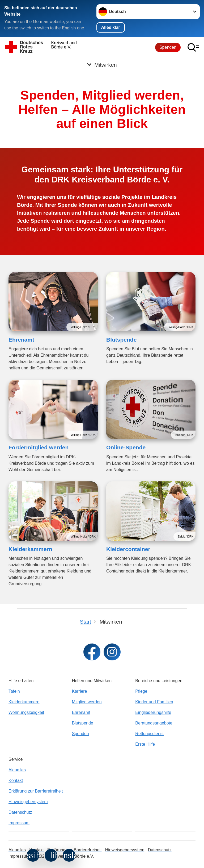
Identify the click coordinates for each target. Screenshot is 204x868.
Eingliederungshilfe (153, 712)
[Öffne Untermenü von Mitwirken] (102, 65)
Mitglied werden (87, 702)
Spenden (168, 47)
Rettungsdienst (149, 734)
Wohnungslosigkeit (26, 712)
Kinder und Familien (154, 702)
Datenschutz (20, 812)
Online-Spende (126, 447)
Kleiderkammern (30, 549)
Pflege (141, 691)
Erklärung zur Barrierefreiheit (36, 791)
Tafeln (14, 691)
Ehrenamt (21, 340)
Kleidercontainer (128, 549)
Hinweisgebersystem (28, 802)
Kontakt (16, 780)
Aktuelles (17, 770)
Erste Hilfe (145, 744)
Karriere (80, 691)
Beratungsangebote (154, 723)
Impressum (19, 823)
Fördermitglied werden (39, 447)
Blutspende (121, 340)
